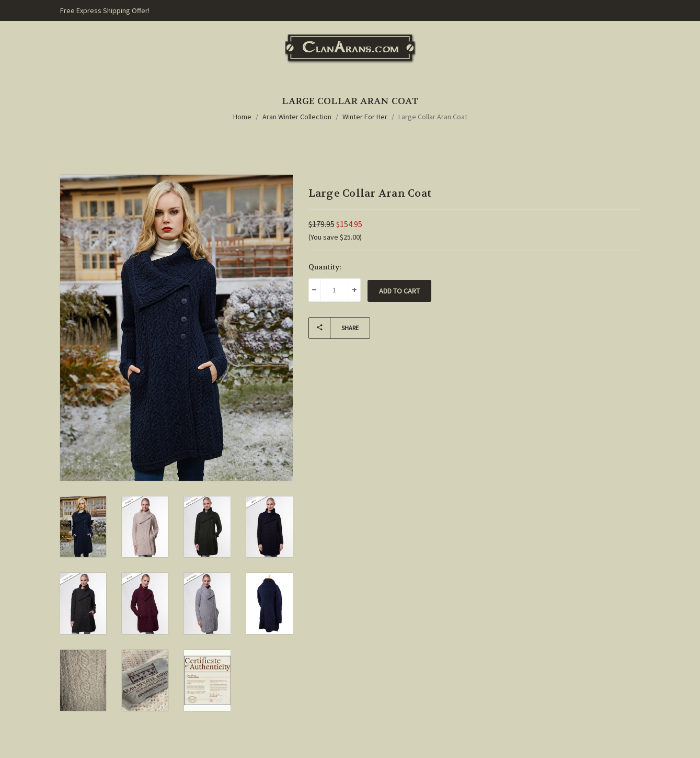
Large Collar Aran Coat (433, 117)
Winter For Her (365, 117)
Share (334, 328)
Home (242, 117)
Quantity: (325, 267)
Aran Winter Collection (297, 117)
